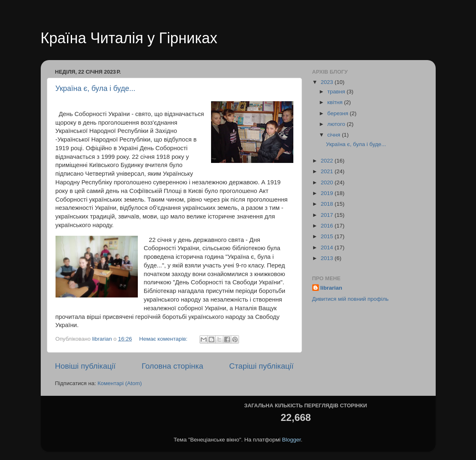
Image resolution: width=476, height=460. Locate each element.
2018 (327, 204)
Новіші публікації (86, 366)
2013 (327, 258)
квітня (336, 102)
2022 (327, 161)
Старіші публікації (261, 366)
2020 (327, 182)
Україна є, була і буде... (96, 88)
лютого (337, 124)
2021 (327, 171)
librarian (331, 288)
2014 (327, 247)
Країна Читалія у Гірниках (129, 38)
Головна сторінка (172, 366)
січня (335, 135)
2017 (327, 215)
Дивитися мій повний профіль (351, 299)
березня (339, 113)
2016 (327, 226)
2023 (327, 82)
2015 (327, 236)
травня (337, 92)
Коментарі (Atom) (120, 383)
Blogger (292, 440)
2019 (327, 193)
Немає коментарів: (164, 339)
